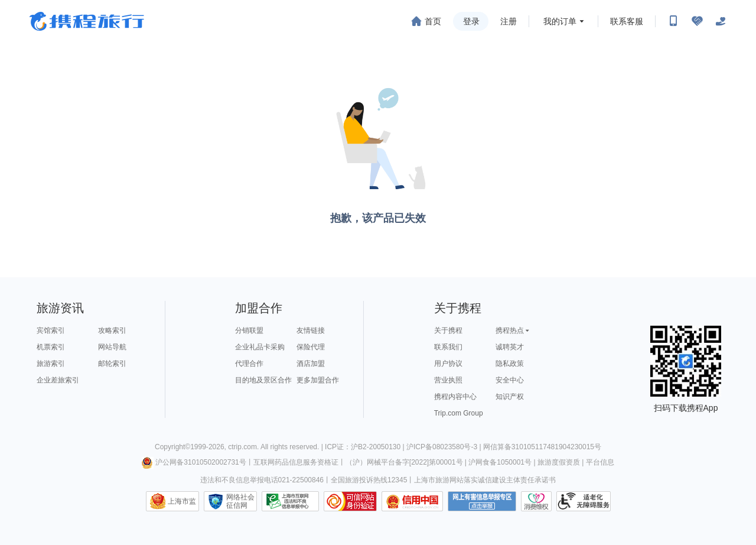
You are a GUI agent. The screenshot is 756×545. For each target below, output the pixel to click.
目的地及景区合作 (263, 380)
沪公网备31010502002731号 (194, 462)
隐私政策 (510, 364)
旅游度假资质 (559, 462)
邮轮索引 (112, 364)
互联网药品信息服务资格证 (296, 462)
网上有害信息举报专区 (482, 501)
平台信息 (600, 462)
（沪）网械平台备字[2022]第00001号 (404, 462)
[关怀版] (721, 21)
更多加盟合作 (318, 380)
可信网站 (350, 501)
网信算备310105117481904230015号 (542, 447)
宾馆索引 (51, 330)
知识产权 (510, 397)
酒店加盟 (311, 364)
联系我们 (448, 347)
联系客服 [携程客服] (627, 21)
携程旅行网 (87, 21)
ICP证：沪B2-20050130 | (366, 447)
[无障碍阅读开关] (697, 21)
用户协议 (448, 364)
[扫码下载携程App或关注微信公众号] (673, 21)
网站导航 (112, 347)
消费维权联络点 (536, 501)
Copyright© (172, 447)
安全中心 (510, 380)
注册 (509, 21)
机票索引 (51, 347)
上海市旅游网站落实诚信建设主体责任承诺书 (485, 480)
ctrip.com (242, 447)
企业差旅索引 (58, 380)
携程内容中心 (455, 397)
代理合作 (249, 364)
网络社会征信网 (240, 501)
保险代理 (311, 347)
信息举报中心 (290, 501)
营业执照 (448, 380)
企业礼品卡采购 (260, 347)
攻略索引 (112, 330)
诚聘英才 (510, 347)
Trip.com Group (459, 413)
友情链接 (311, 330)
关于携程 (448, 330)
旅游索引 (51, 364)
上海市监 (182, 501)
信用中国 (412, 501)
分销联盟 (249, 330)
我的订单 (560, 21)
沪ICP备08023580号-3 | (445, 447)
